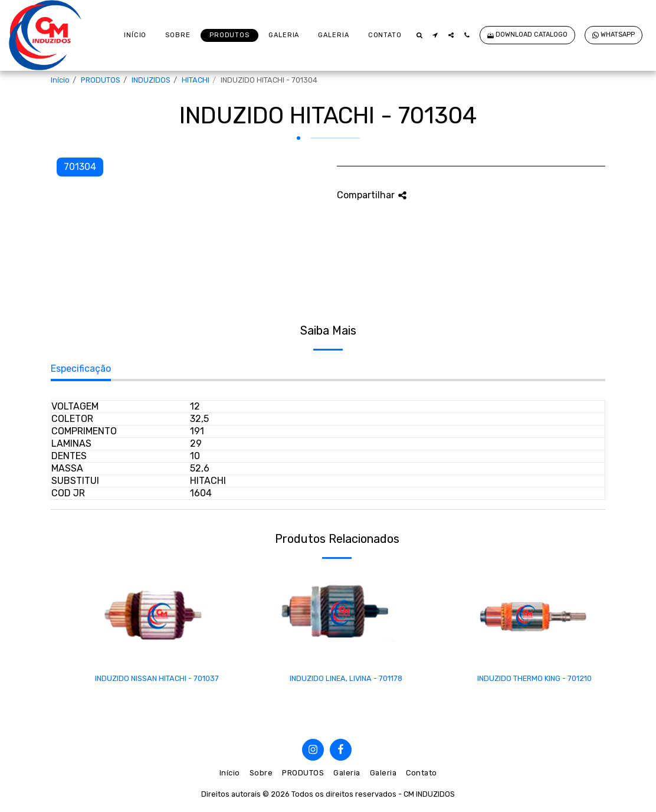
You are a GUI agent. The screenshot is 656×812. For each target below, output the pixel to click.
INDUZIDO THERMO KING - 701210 (534, 678)
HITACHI (196, 80)
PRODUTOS (101, 80)
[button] (419, 35)
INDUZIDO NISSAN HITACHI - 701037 (157, 678)
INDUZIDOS (151, 80)
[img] (157, 617)
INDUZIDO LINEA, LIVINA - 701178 (346, 678)
